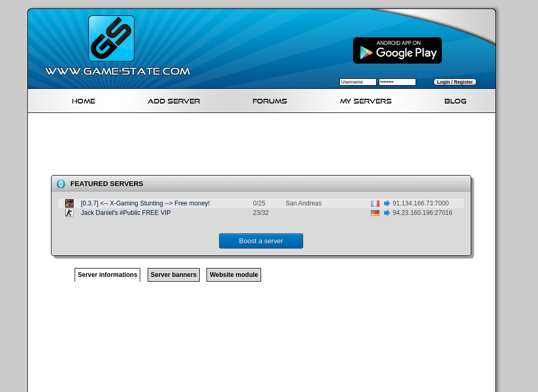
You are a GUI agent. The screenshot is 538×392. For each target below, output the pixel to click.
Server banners (174, 275)
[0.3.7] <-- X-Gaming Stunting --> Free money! (145, 203)
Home (84, 100)
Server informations (107, 275)
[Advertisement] (266, 146)
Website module (234, 275)
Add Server (174, 100)
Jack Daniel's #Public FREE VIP (126, 213)
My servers (366, 100)
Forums (270, 100)
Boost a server (261, 241)
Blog (456, 100)
